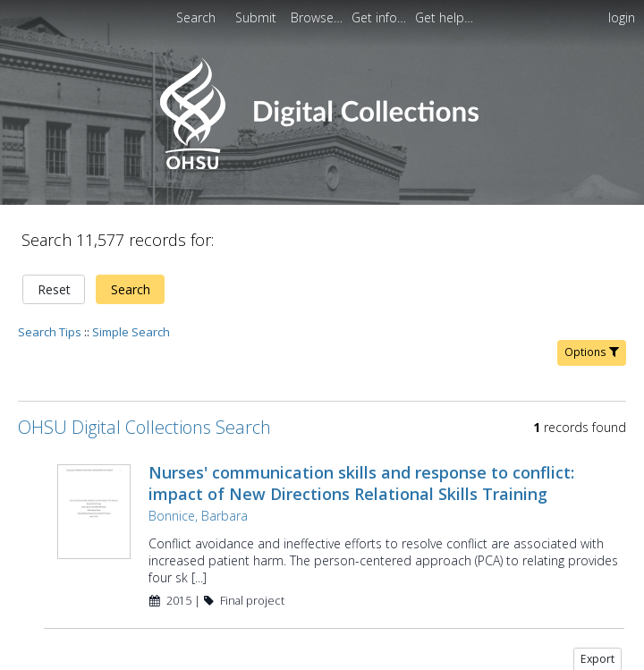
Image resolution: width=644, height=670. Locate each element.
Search (131, 289)
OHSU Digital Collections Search (144, 427)
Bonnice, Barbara (198, 516)
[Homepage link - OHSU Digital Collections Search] (322, 165)
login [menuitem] (622, 17)
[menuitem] (318, 17)
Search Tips (50, 332)
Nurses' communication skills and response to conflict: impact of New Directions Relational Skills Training (361, 483)
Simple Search (131, 332)
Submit (258, 17)
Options (592, 352)
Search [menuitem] (196, 17)
